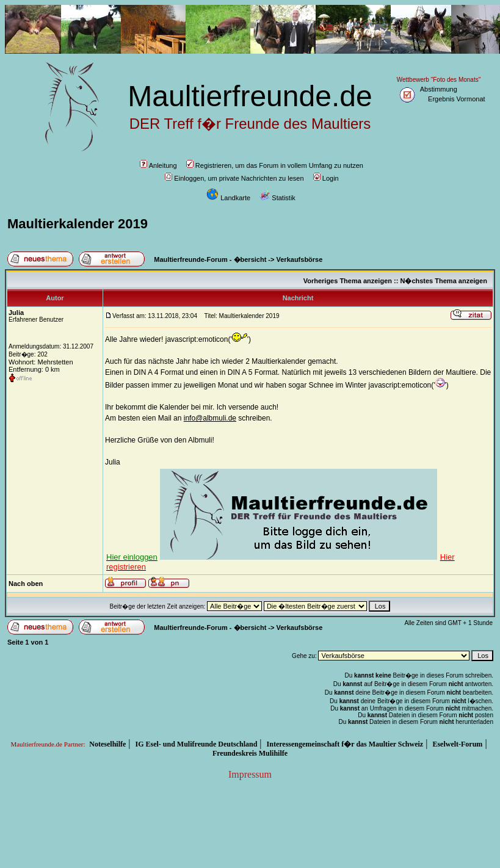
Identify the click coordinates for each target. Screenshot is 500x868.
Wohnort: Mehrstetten (41, 362)
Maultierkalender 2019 (78, 224)
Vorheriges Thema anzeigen (348, 281)
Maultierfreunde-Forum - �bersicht (210, 259)
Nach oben (26, 584)
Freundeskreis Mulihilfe (250, 753)
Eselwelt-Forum (457, 744)
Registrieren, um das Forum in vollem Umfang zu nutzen (275, 165)
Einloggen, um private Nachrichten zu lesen (234, 178)
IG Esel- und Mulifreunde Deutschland (197, 744)
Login (326, 178)
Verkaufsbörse (300, 259)
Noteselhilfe (107, 744)
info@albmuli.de (210, 418)
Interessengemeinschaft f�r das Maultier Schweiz (345, 744)
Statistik (277, 198)
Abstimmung (439, 89)
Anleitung (158, 165)
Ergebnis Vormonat (457, 99)
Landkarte (228, 198)
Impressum (250, 774)
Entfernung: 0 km (34, 369)
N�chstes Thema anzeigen (443, 281)
